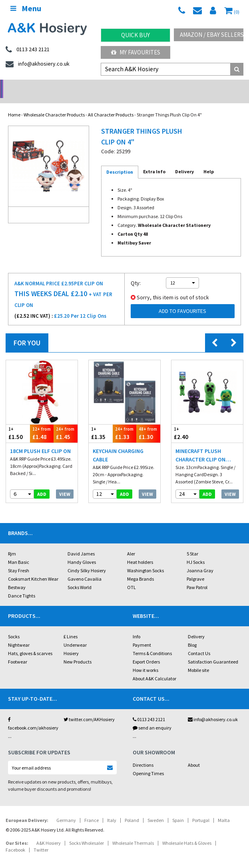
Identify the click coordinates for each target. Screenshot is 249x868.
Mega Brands (140, 568)
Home (14, 104)
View (65, 484)
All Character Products (111, 104)
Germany (66, 810)
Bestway (17, 577)
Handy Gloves (82, 552)
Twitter (41, 839)
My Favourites (136, 52)
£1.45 (66, 423)
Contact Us (199, 643)
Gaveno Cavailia (85, 568)
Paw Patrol (197, 577)
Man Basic (19, 552)
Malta (224, 810)
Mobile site (198, 660)
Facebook (15, 839)
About (194, 755)
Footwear (18, 651)
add (42, 484)
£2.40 (189, 423)
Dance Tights (22, 585)
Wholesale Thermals (133, 833)
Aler (131, 543)
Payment (142, 634)
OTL (131, 577)
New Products (78, 651)
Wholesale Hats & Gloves (187, 833)
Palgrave (195, 568)
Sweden (156, 810)
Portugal (201, 810)
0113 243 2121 (149, 709)
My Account (93, 86)
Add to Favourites (182, 301)
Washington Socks (145, 560)
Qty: (136, 273)
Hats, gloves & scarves (30, 643)
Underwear (75, 634)
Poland (132, 810)
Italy (112, 810)
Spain (178, 810)
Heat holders (140, 552)
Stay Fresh (19, 560)
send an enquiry (152, 717)
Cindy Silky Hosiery (87, 560)
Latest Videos (218, 86)
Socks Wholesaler (87, 833)
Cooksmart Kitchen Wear (33, 568)
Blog (192, 634)
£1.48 (42, 423)
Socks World (80, 577)
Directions (143, 755)
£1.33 (125, 423)
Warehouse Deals (156, 86)
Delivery (196, 626)
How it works (145, 660)
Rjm (12, 543)
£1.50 (18, 423)
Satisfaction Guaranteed (213, 651)
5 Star (192, 543)
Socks (14, 626)
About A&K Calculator (154, 668)
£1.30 (148, 423)
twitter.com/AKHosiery (89, 709)
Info (136, 626)
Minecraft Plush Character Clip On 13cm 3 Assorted (200, 445)
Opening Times (148, 763)
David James (81, 543)
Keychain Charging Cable (118, 445)
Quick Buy (135, 35)
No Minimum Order (31, 86)
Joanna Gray (200, 560)
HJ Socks (196, 552)
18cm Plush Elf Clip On (40, 441)
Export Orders (146, 651)
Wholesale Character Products (54, 104)
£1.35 (101, 423)
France (92, 810)
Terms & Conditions (152, 643)
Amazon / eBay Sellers (212, 35)
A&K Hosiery (49, 833)
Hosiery (71, 643)
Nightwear (19, 634)
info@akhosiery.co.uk (213, 709)
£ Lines (71, 626)
